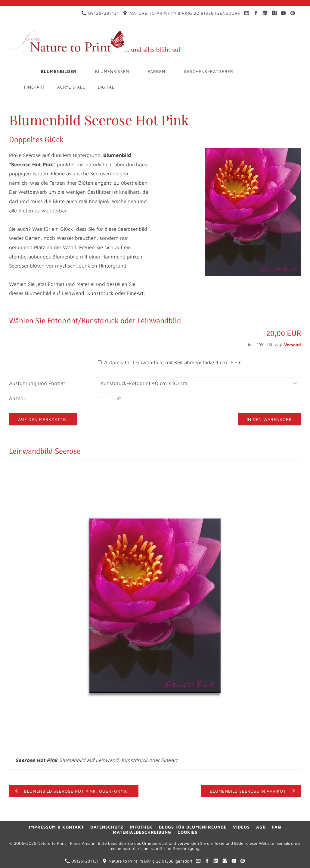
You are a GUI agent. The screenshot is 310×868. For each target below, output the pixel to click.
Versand (293, 345)
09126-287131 (100, 13)
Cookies (188, 832)
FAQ (277, 827)
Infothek (141, 827)
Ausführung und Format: (38, 383)
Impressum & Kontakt (56, 827)
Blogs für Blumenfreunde (193, 827)
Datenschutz (107, 827)
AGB (261, 827)
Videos (241, 827)
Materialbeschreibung (142, 832)
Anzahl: (18, 398)
